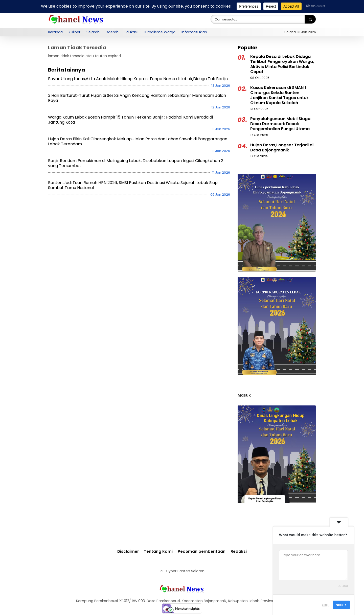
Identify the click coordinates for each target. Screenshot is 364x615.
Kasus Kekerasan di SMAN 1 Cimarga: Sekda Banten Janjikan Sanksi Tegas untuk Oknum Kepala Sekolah (279, 95)
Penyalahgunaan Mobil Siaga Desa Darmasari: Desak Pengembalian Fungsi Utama (280, 124)
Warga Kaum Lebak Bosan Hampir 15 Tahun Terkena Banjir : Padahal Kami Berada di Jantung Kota (130, 120)
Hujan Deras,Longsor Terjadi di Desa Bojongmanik (282, 147)
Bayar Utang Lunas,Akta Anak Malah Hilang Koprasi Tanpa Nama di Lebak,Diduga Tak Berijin (138, 79)
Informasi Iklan (194, 32)
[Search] (310, 19)
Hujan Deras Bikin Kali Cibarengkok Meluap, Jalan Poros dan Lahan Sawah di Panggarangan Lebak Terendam (138, 141)
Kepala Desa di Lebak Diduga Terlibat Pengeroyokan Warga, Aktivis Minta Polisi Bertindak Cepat (282, 64)
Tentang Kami (158, 551)
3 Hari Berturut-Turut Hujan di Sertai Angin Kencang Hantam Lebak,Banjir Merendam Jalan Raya (137, 98)
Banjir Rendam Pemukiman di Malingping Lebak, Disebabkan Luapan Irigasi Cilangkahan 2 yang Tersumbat (136, 163)
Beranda (55, 32)
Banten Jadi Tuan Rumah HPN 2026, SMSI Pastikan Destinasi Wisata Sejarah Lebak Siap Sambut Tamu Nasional (133, 185)
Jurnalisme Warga (160, 32)
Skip (325, 605)
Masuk (244, 395)
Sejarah (93, 32)
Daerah (112, 32)
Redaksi (239, 551)
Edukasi (131, 32)
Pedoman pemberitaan (202, 551)
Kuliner (75, 32)
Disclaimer (128, 551)
